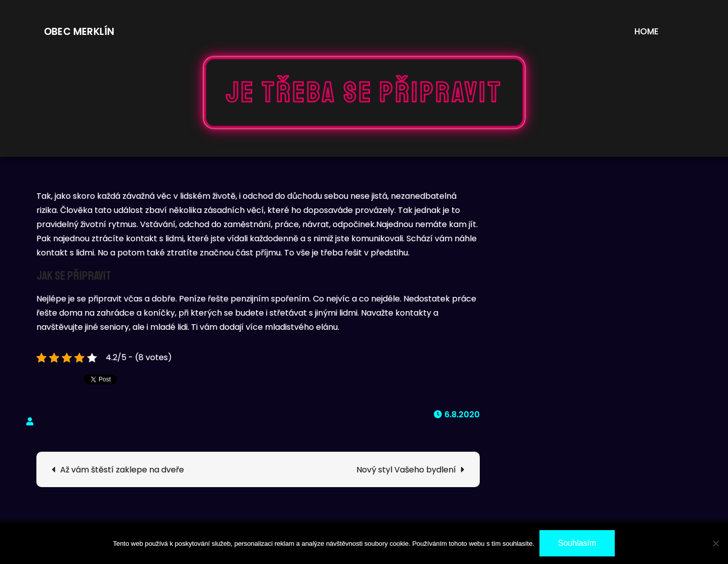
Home (647, 31)
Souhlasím (577, 543)
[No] (715, 543)
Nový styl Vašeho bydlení (406, 470)
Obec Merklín (79, 32)
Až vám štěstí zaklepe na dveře (122, 470)
